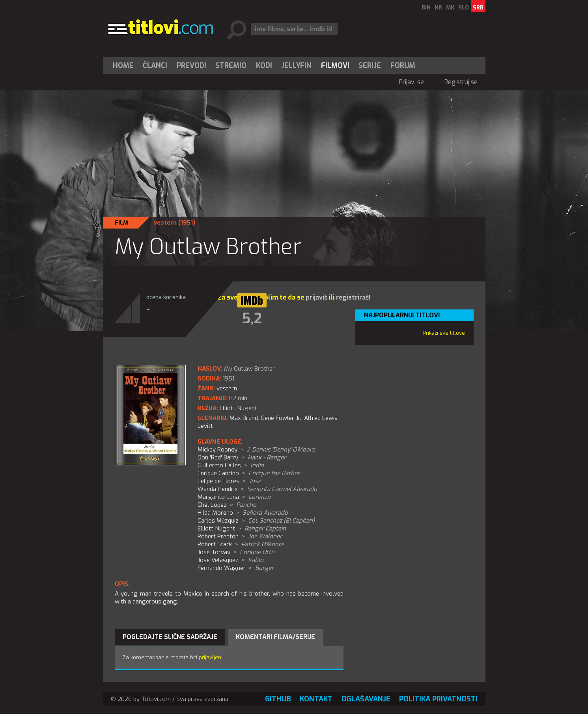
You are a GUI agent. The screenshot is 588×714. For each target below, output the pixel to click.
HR (438, 8)
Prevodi (191, 66)
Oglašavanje (366, 699)
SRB (478, 8)
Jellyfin (296, 66)
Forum (403, 66)
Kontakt (316, 699)
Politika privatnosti (438, 699)
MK (450, 8)
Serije (370, 66)
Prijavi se (412, 82)
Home (123, 66)
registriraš (352, 297)
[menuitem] (125, 66)
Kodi (264, 66)
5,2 (252, 319)
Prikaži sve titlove (444, 333)
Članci (155, 66)
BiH (426, 8)
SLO (464, 8)
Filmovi (335, 66)
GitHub (278, 699)
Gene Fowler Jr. (281, 418)
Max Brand (244, 418)
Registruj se (461, 82)
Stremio (231, 66)
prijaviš (316, 297)
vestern (165, 223)
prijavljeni (211, 657)
